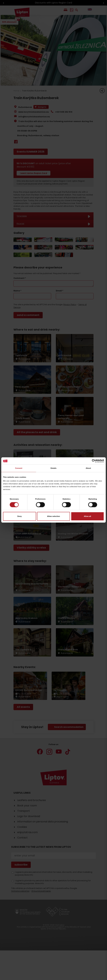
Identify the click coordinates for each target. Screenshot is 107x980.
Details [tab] (53, 468)
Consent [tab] (19, 468)
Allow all (88, 516)
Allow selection (53, 516)
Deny (20, 516)
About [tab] (88, 468)
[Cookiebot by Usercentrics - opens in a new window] (90, 461)
